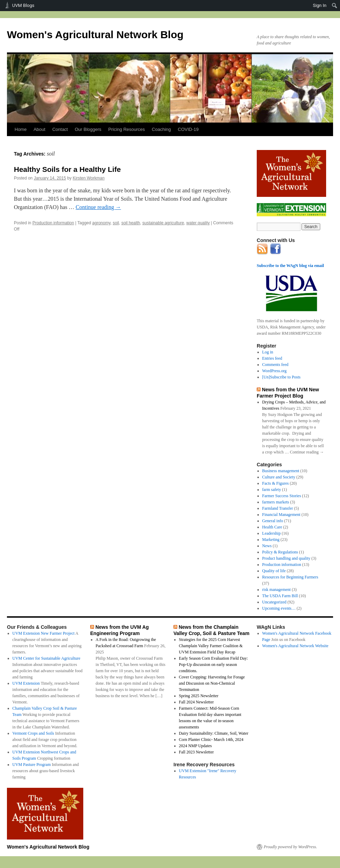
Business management (281, 471)
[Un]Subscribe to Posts (282, 377)
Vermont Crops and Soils (33, 733)
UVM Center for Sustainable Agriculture (46, 658)
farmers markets (276, 502)
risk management (277, 590)
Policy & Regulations (280, 552)
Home (21, 129)
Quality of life (274, 571)
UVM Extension (26, 683)
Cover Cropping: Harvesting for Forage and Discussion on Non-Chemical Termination (212, 683)
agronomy (101, 223)
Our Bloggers (88, 129)
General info (273, 521)
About (40, 129)
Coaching (161, 129)
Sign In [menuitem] (320, 5)
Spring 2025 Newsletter (199, 696)
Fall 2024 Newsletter (197, 702)
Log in (268, 352)
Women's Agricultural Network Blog (95, 35)
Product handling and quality (286, 558)
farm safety (272, 490)
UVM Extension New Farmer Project (44, 633)
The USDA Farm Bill (280, 596)
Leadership (271, 533)
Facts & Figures (276, 483)
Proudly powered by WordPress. (290, 847)
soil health (131, 223)
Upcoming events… (279, 608)
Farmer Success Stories (282, 496)
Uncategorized (274, 602)
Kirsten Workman (89, 178)
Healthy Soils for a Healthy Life (67, 169)
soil (116, 223)
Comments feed (275, 365)
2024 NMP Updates (195, 746)
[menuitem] (335, 6)
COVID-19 (188, 129)
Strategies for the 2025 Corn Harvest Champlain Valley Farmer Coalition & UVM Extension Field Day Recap (211, 646)
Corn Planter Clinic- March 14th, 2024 (211, 740)
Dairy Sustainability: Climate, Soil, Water (214, 733)
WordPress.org (274, 371)
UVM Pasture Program (32, 765)
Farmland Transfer (278, 508)
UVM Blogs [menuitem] (23, 5)
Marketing (271, 540)
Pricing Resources (127, 129)
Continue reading (98, 207)
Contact (60, 129)
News (267, 546)
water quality (198, 223)
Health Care (272, 527)
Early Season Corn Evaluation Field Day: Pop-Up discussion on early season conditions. (214, 665)
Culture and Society (279, 477)
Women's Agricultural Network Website (295, 646)
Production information (53, 223)
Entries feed (272, 358)
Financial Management (281, 515)
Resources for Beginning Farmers (290, 577)
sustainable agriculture (163, 223)
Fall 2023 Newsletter (197, 752)
